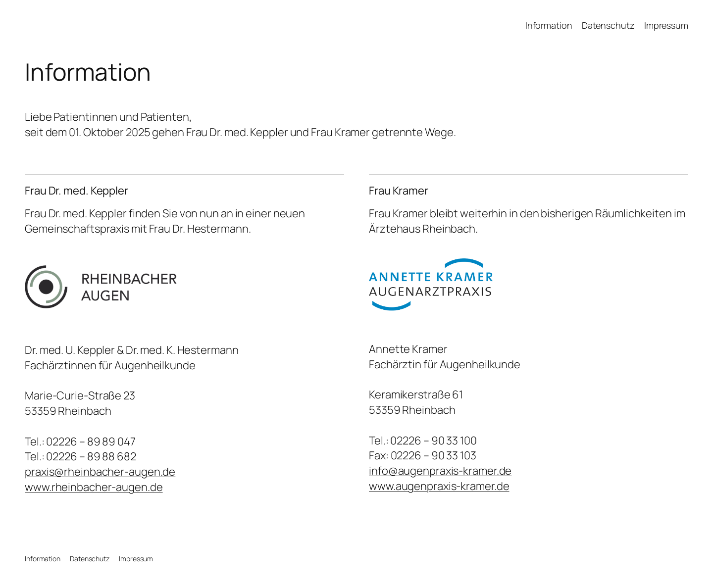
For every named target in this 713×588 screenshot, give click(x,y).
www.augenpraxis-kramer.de (439, 486)
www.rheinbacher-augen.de (94, 487)
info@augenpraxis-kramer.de (440, 471)
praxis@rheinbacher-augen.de (100, 472)
